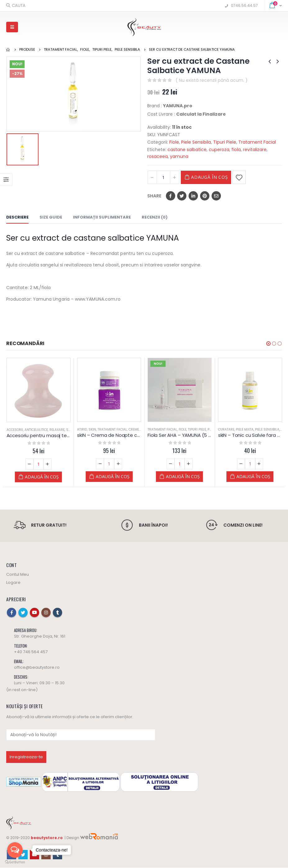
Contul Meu (18, 575)
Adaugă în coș (213, 177)
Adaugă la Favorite (245, 177)
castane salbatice (187, 150)
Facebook (171, 196)
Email (216, 196)
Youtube (34, 613)
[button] (268, 344)
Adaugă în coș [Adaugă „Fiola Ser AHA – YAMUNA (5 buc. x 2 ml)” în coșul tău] (191, 476)
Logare (13, 583)
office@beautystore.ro (37, 668)
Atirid (90, 429)
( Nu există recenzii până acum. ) (212, 80)
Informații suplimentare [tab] (102, 217)
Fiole (174, 142)
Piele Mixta (253, 429)
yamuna (179, 156)
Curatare (234, 429)
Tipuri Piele (225, 142)
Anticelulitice (44, 430)
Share (154, 196)
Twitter (182, 196)
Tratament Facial (257, 142)
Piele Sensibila (196, 142)
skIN (100, 429)
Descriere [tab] (17, 217)
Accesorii (23, 430)
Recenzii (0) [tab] (155, 217)
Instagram (46, 613)
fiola (236, 150)
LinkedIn (193, 196)
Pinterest (205, 196)
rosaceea (158, 156)
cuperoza (219, 150)
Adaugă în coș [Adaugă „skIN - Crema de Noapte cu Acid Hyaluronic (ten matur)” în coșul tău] (121, 476)
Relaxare (65, 430)
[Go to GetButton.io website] (15, 862)
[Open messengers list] (15, 850)
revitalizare (255, 150)
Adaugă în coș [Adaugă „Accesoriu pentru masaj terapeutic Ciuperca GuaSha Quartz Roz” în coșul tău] (50, 477)
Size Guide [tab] (51, 217)
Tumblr (57, 613)
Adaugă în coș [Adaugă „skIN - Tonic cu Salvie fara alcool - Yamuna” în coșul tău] (261, 476)
